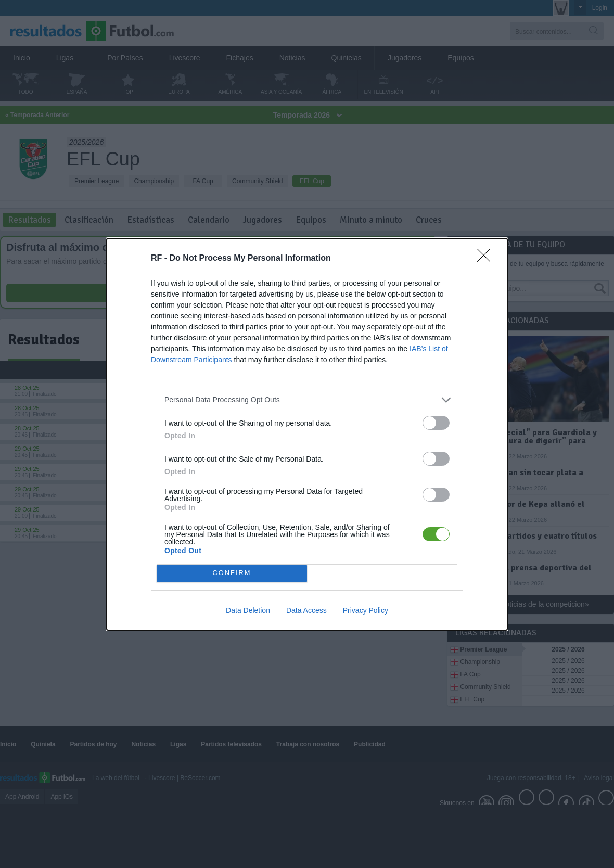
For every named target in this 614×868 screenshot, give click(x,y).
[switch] (436, 423)
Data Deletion (248, 610)
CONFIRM (232, 573)
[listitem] (307, 400)
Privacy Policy (366, 610)
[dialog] (307, 434)
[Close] (487, 259)
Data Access (306, 610)
